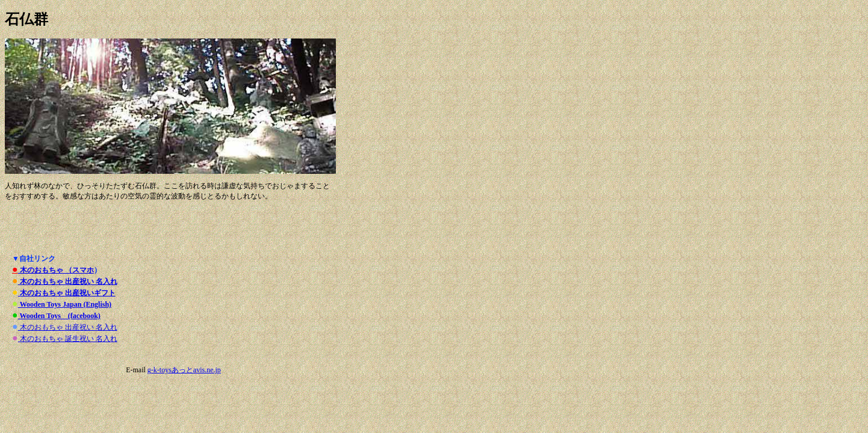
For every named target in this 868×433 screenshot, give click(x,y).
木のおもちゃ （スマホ (56, 270)
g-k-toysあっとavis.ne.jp (184, 370)
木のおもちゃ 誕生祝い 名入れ (68, 339)
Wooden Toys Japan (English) (65, 304)
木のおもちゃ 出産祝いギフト (67, 293)
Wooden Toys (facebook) (59, 316)
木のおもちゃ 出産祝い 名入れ (68, 281)
